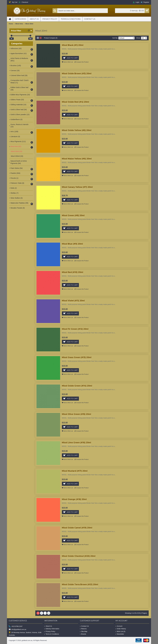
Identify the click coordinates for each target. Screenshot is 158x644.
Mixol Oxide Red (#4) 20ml (75, 102)
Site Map (84, 632)
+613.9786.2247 (16, 626)
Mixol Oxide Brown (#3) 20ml (77, 74)
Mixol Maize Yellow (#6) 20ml (77, 159)
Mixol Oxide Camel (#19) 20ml (77, 528)
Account (119, 626)
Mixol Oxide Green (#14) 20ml (77, 386)
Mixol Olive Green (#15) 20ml (76, 414)
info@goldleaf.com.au (17, 630)
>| (49, 613)
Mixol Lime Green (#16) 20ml (76, 443)
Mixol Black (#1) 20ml (73, 45)
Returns (83, 629)
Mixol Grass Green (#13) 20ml (77, 357)
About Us (48, 626)
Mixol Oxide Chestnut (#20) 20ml (79, 556)
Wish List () (120, 632)
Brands (83, 634)
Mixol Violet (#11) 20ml (73, 301)
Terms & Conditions (52, 634)
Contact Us (84, 626)
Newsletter (120, 634)
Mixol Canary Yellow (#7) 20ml (77, 187)
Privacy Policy (50, 632)
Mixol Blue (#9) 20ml (72, 244)
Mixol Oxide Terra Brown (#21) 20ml (80, 584)
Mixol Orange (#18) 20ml (74, 499)
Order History (121, 629)
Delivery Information (52, 629)
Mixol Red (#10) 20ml (73, 272)
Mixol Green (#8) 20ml (73, 215)
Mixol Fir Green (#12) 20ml (75, 329)
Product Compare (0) (51, 38)
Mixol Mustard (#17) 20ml (75, 471)
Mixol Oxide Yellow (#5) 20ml (77, 130)
